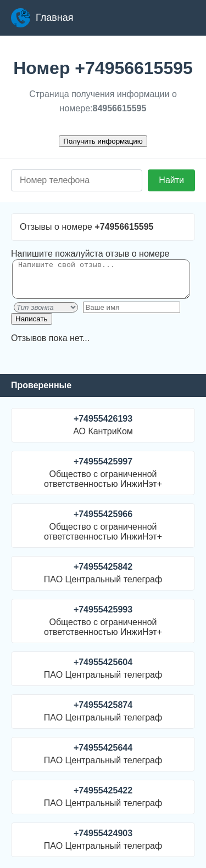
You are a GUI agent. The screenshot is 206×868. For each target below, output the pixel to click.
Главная (42, 18)
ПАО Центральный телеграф (103, 573)
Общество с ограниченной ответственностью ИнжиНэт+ (103, 473)
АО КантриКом (103, 425)
